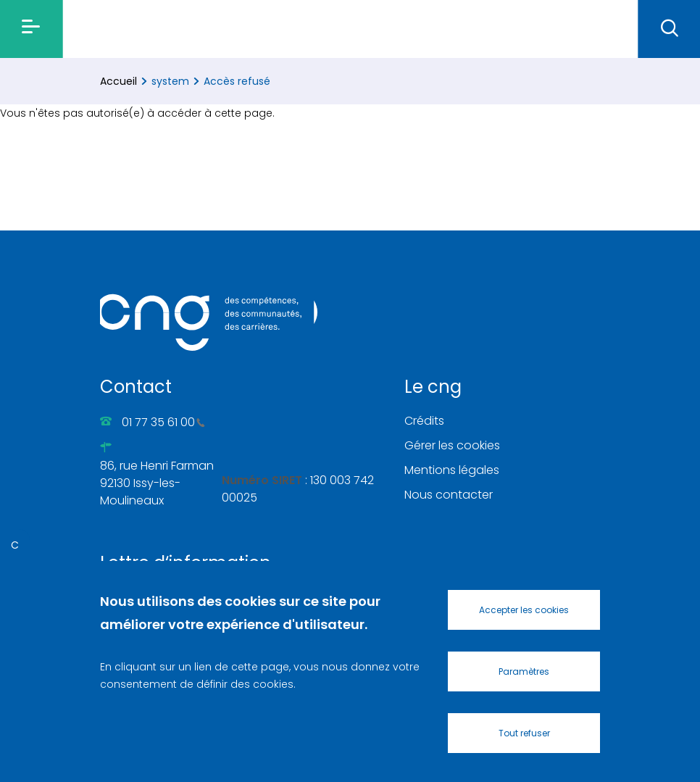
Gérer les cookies (452, 445)
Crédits (424, 421)
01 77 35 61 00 (163, 422)
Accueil (118, 81)
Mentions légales (452, 470)
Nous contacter (449, 495)
